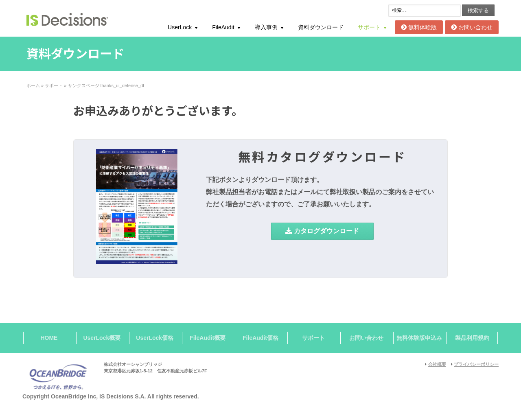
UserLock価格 (155, 338)
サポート (369, 27)
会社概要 (437, 364)
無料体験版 (419, 27)
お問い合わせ (472, 27)
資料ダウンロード (321, 27)
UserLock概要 (102, 338)
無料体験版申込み (419, 338)
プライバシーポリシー (476, 364)
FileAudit (223, 27)
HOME (49, 338)
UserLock (180, 27)
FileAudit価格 (260, 338)
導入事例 (266, 27)
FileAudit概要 (208, 338)
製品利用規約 (472, 338)
